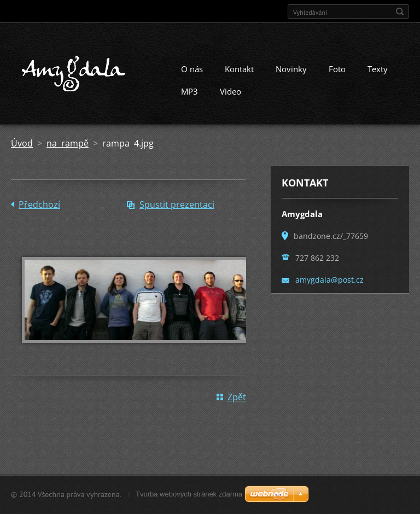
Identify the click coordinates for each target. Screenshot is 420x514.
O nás (192, 69)
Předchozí (39, 205)
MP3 (189, 91)
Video (231, 91)
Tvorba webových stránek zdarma (189, 494)
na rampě (68, 143)
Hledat (400, 11)
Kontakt (239, 69)
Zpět (237, 397)
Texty (378, 69)
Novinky (291, 69)
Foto (337, 69)
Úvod (22, 143)
